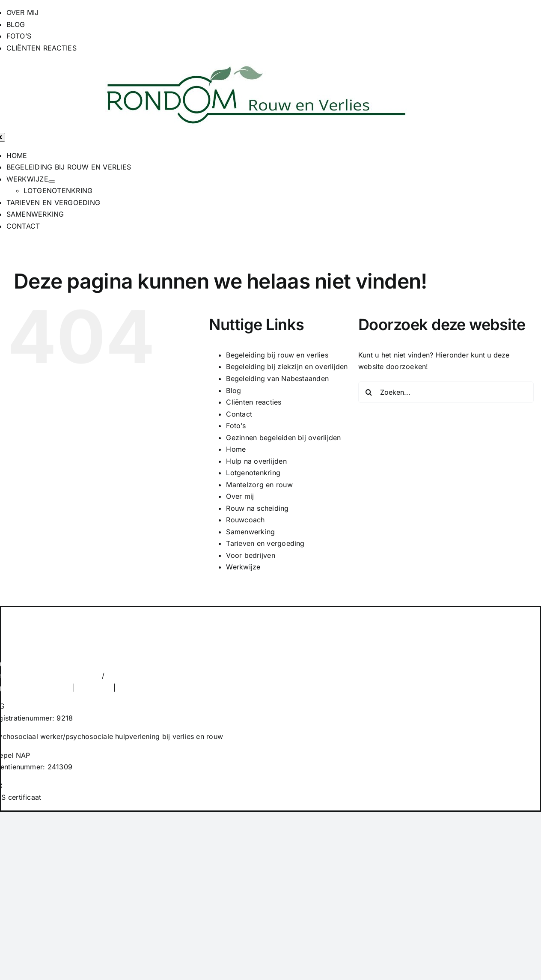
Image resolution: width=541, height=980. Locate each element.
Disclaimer (94, 688)
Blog (233, 390)
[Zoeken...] (446, 392)
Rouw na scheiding (257, 508)
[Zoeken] (369, 392)
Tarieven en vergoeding (265, 543)
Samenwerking (250, 532)
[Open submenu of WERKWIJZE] (52, 182)
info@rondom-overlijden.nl (152, 676)
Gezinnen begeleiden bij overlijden (283, 438)
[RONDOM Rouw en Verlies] (256, 66)
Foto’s (236, 426)
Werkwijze (243, 567)
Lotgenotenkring (253, 473)
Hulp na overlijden (256, 461)
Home (236, 449)
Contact (239, 414)
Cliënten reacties (254, 402)
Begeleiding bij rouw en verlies (277, 355)
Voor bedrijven (250, 555)
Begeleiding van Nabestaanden (277, 378)
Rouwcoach (245, 520)
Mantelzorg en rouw (259, 485)
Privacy (131, 688)
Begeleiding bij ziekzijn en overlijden (287, 366)
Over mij (240, 496)
